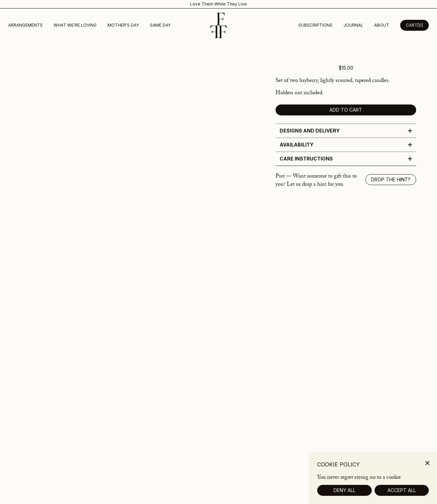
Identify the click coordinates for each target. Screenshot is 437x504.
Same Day (160, 25)
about (382, 25)
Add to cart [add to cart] (346, 110)
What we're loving (75, 25)
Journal (353, 25)
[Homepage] (218, 25)
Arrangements (25, 25)
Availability (346, 145)
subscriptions (315, 25)
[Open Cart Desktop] (414, 25)
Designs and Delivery (346, 131)
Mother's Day (123, 25)
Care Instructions (346, 159)
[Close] (427, 473)
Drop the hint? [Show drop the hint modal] (391, 179)
